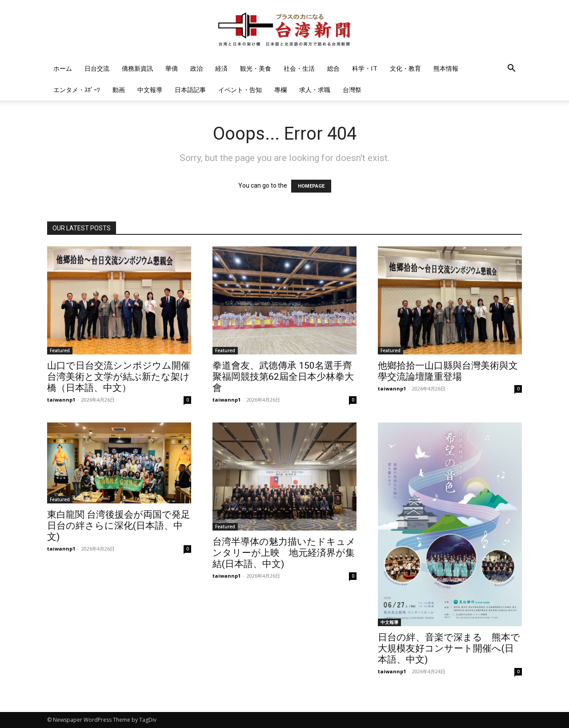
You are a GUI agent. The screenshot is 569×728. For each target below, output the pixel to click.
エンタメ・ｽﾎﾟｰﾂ (77, 90)
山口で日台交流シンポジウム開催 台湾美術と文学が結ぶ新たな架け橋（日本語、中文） (119, 377)
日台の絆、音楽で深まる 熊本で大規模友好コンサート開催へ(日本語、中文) (449, 648)
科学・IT (365, 68)
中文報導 (150, 90)
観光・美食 (256, 68)
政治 (196, 68)
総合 (333, 68)
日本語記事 (190, 90)
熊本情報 (446, 68)
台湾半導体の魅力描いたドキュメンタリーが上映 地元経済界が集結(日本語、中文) (284, 553)
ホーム (63, 68)
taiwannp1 (61, 400)
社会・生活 (299, 68)
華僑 (172, 68)
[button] (511, 69)
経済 (221, 68)
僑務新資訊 (137, 68)
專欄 (280, 90)
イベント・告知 (240, 90)
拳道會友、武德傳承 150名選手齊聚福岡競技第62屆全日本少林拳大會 (283, 377)
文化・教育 (405, 68)
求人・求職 (315, 90)
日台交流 (97, 68)
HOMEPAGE (311, 186)
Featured (60, 350)
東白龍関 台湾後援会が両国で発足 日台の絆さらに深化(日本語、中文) (123, 526)
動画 (119, 90)
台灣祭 (352, 90)
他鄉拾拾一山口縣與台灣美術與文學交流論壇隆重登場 (448, 371)
